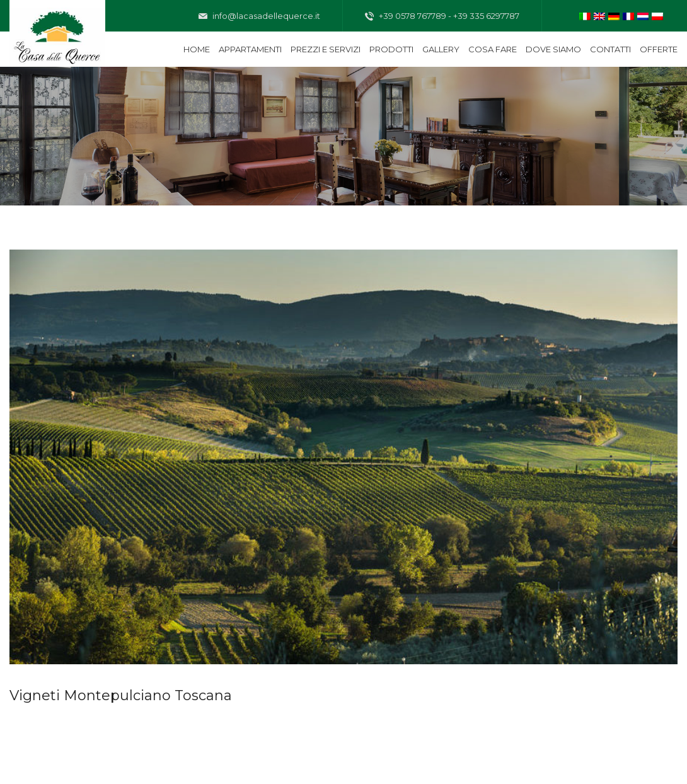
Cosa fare (493, 49)
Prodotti (391, 49)
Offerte (659, 49)
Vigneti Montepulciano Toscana (121, 695)
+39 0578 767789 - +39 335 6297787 (442, 16)
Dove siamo (553, 49)
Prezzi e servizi (326, 49)
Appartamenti (250, 49)
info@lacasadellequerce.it (259, 16)
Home (197, 49)
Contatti (610, 49)
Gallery (441, 49)
